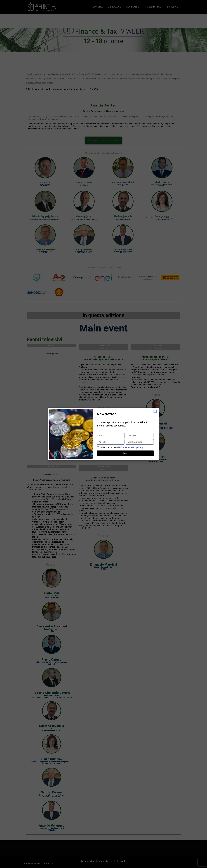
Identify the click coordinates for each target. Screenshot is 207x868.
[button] (155, 411)
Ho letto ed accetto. (122, 447)
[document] (103, 434)
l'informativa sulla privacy (130, 447)
